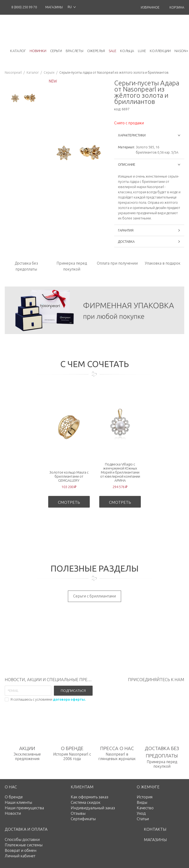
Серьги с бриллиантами (94, 596)
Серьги (49, 73)
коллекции (160, 51)
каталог (18, 51)
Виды (142, 802)
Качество (145, 808)
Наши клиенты (18, 802)
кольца (127, 51)
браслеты (75, 51)
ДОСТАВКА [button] (149, 242)
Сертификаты (83, 819)
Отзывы (78, 813)
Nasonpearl (13, 73)
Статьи (143, 819)
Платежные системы (24, 845)
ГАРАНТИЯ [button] (149, 230)
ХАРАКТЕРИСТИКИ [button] (149, 135)
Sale (113, 51)
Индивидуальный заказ (93, 808)
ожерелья (96, 51)
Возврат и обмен (21, 850)
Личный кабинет (20, 856)
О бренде (14, 797)
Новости (13, 813)
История (145, 797)
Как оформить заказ (90, 797)
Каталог (33, 73)
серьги (56, 51)
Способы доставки (22, 839)
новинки (38, 51)
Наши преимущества (24, 808)
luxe (142, 51)
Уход (141, 813)
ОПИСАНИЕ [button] (149, 165)
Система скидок (86, 802)
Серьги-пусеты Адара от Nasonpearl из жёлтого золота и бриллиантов (114, 73)
